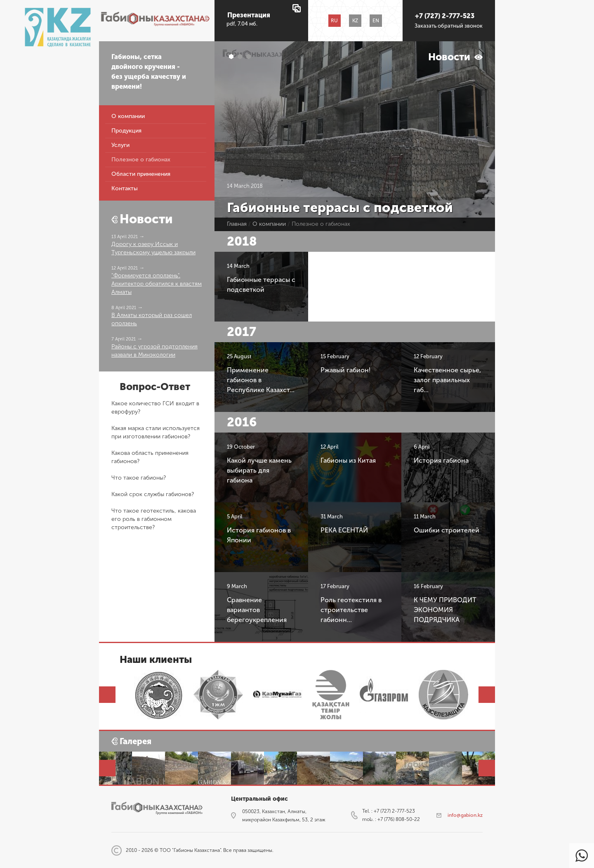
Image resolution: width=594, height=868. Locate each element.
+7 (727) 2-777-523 (445, 16)
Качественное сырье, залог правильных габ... (447, 380)
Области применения (141, 174)
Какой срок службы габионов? (153, 494)
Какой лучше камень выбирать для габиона (259, 470)
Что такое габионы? (139, 478)
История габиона (441, 460)
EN (376, 21)
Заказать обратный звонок (449, 26)
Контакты (125, 189)
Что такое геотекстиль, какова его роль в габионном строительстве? (154, 519)
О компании (128, 117)
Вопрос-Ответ (155, 387)
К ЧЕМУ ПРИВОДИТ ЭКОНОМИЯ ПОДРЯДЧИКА (445, 610)
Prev (107, 695)
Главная (237, 224)
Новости (146, 219)
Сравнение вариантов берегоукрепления (257, 610)
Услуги (120, 145)
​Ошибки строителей (447, 530)
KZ (355, 21)
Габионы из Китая (348, 460)
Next (487, 695)
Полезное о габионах (141, 160)
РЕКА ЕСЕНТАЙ (344, 530)
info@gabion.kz (465, 815)
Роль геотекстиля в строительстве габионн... (351, 610)
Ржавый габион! (345, 370)
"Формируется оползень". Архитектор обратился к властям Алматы (157, 284)
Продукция (126, 131)
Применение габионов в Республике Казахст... (261, 380)
